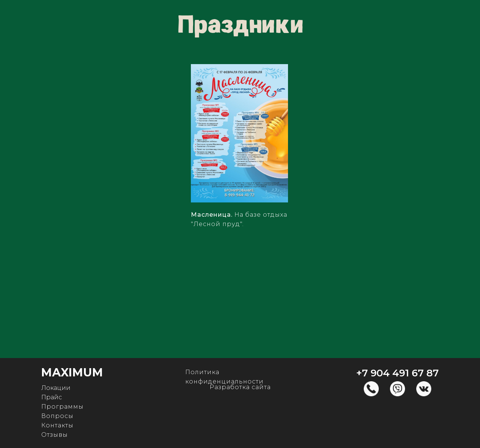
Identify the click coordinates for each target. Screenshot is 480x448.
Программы (62, 407)
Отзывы (55, 435)
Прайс (52, 397)
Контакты (57, 425)
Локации (56, 388)
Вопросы (57, 416)
